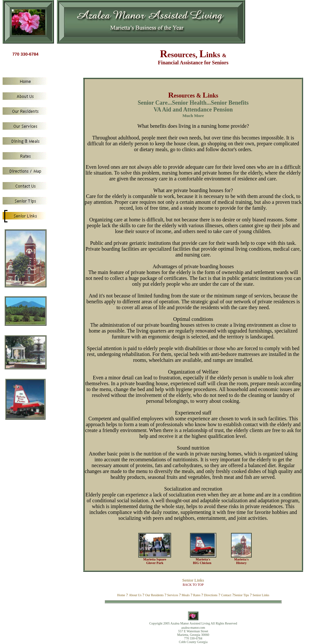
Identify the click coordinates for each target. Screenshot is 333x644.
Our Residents (155, 595)
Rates (197, 595)
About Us (135, 595)
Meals (186, 595)
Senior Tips (242, 595)
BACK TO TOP (193, 585)
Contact (226, 595)
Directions (211, 595)
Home (121, 595)
